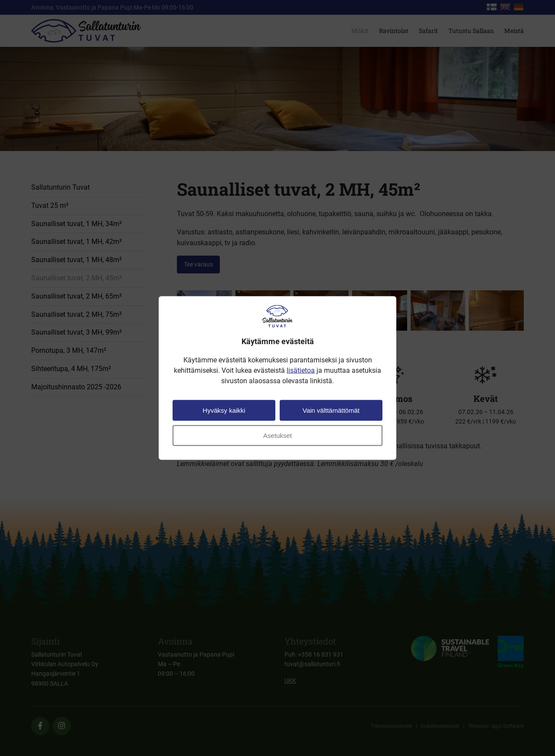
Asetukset (277, 435)
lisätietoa (301, 370)
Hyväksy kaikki (224, 410)
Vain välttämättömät (331, 410)
